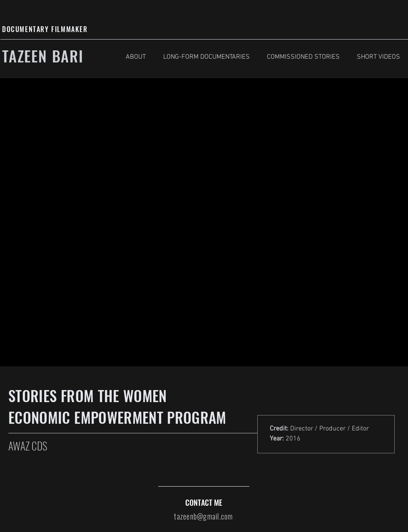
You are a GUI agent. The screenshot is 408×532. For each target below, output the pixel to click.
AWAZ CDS (28, 446)
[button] (206, 57)
